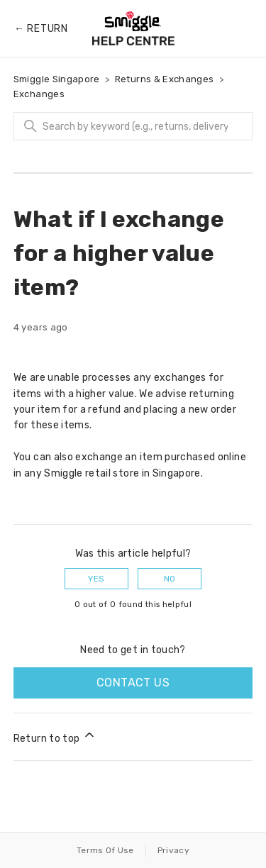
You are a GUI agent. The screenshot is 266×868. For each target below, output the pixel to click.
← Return (41, 29)
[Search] (133, 126)
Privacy (173, 850)
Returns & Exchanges (165, 79)
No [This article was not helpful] (170, 579)
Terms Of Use (105, 850)
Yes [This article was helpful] (96, 579)
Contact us (133, 683)
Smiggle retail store (92, 473)
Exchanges (39, 94)
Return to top (55, 736)
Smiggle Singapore (57, 79)
